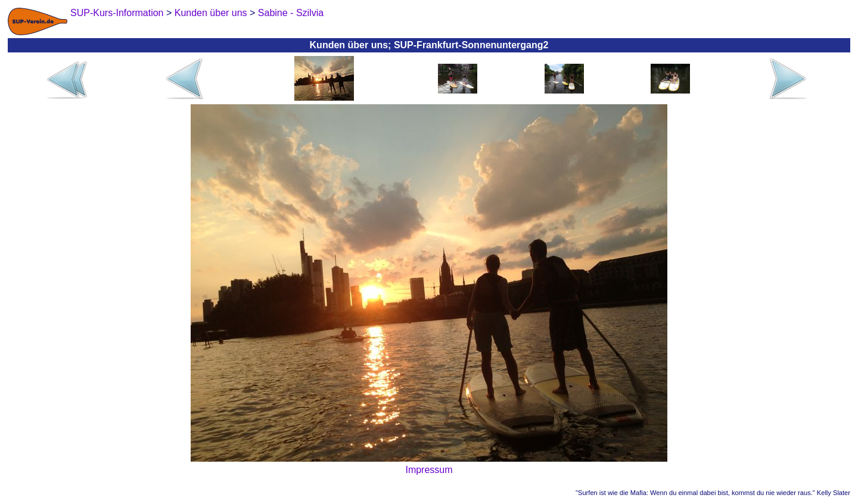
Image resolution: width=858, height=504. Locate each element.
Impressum (429, 470)
